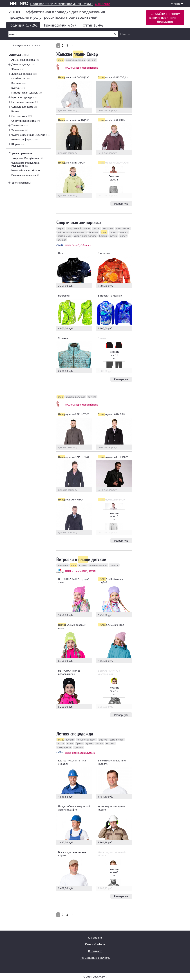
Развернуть (121, 203)
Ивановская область (25, 175)
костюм (110, 743)
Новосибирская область (27, 170)
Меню (177, 4)
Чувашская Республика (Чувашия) (25, 164)
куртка (113, 236)
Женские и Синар (77, 54)
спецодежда (64, 747)
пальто (124, 232)
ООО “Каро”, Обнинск (78, 245)
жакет (61, 743)
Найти (125, 34)
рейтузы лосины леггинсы (72, 232)
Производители (60, 25)
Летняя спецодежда (75, 734)
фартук (103, 740)
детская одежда (98, 565)
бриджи (94, 232)
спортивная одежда (85, 236)
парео (61, 228)
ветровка (108, 228)
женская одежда (76, 60)
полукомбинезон (86, 740)
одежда (92, 60)
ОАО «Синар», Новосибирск (81, 67)
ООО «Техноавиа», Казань (80, 753)
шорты (114, 232)
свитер (97, 228)
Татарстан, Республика (27, 158)
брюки (103, 236)
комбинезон (64, 236)
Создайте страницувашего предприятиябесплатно (165, 17)
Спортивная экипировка (79, 222)
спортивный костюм (79, 228)
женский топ (123, 228)
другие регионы (21, 182)
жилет (123, 236)
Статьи (93, 25)
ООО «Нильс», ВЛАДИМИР (81, 571)
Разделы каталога (26, 45)
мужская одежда (76, 397)
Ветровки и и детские (81, 559)
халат (70, 743)
